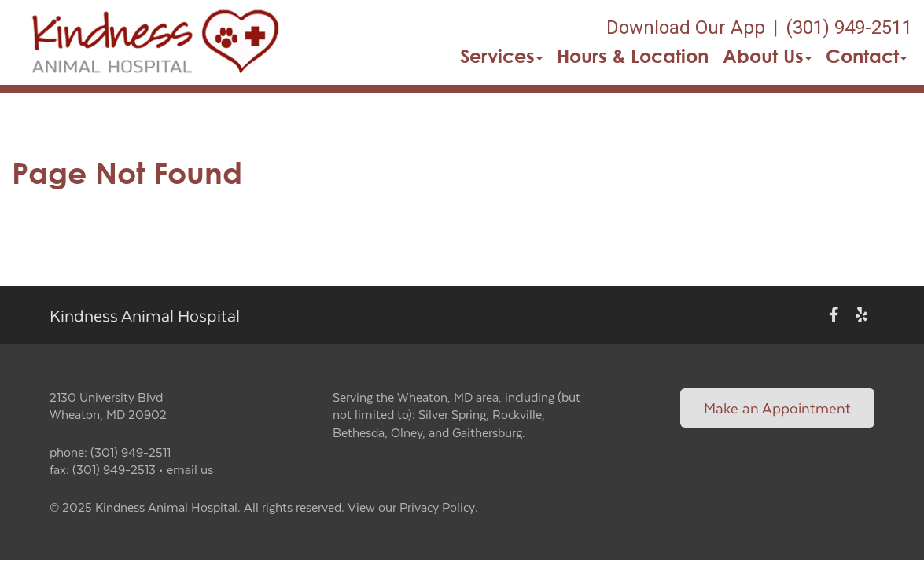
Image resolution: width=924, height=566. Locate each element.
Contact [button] (866, 56)
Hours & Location (633, 56)
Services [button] (501, 56)
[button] (155, 42)
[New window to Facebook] (834, 315)
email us (190, 469)
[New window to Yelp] (861, 315)
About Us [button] (767, 56)
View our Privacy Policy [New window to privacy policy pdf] (411, 507)
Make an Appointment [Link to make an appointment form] (777, 408)
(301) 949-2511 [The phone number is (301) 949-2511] (849, 28)
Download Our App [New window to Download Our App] (686, 28)
